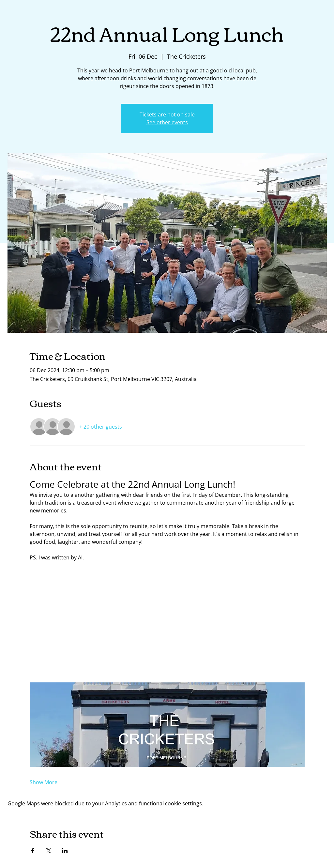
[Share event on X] (49, 851)
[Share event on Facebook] (33, 851)
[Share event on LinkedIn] (65, 851)
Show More (44, 782)
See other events (167, 122)
